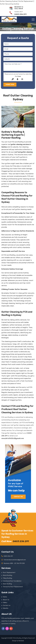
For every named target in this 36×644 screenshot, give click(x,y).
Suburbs (6, 608)
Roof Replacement (9, 572)
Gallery (5, 603)
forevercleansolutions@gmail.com (15, 560)
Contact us (18, 497)
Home (5, 597)
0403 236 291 (21, 541)
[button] (4, 117)
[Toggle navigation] (33, 19)
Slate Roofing (7, 584)
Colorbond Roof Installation (12, 581)
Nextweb (21, 641)
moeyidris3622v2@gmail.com (13, 438)
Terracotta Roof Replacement (13, 587)
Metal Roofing (7, 575)
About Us (6, 600)
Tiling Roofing (7, 578)
